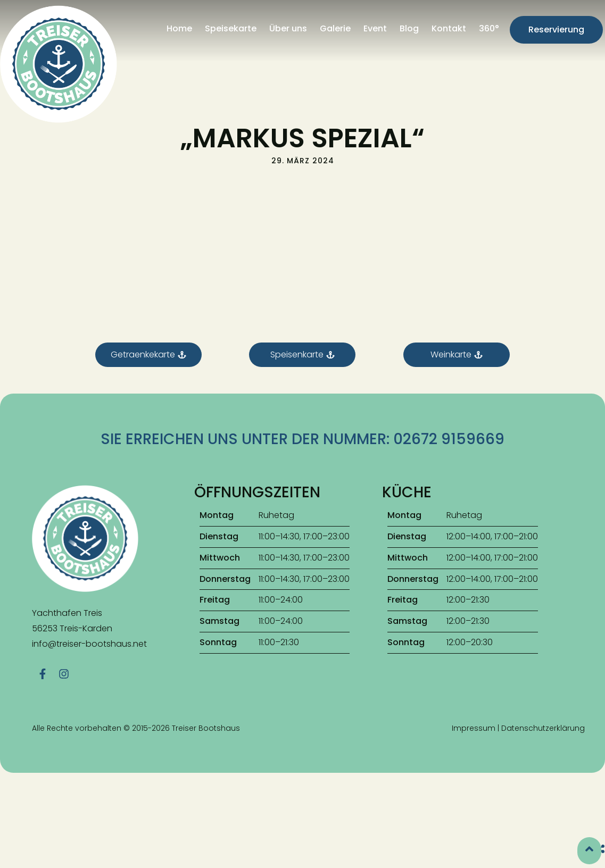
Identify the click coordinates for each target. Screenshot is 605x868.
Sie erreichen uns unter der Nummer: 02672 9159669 (302, 412)
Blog (409, 28)
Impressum (474, 697)
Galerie (335, 28)
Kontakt (449, 28)
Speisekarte (231, 28)
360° (489, 28)
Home (179, 28)
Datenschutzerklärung (543, 697)
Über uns (288, 28)
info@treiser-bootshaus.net (89, 617)
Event (375, 28)
